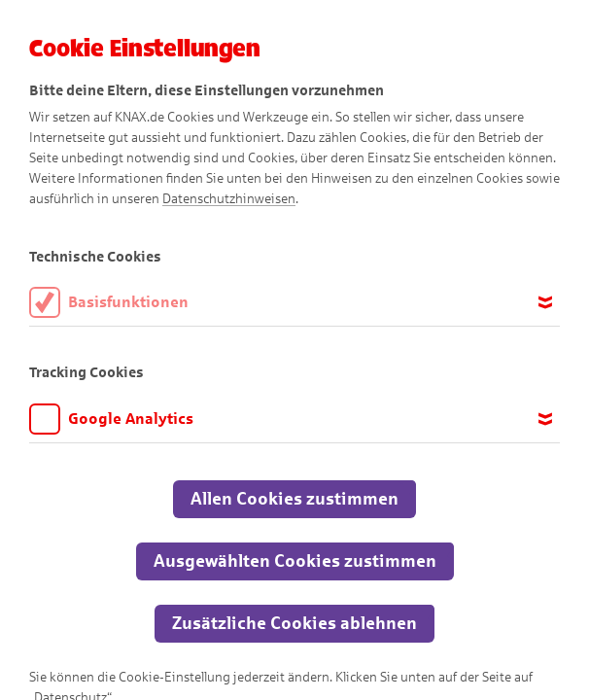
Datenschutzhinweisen (229, 199)
